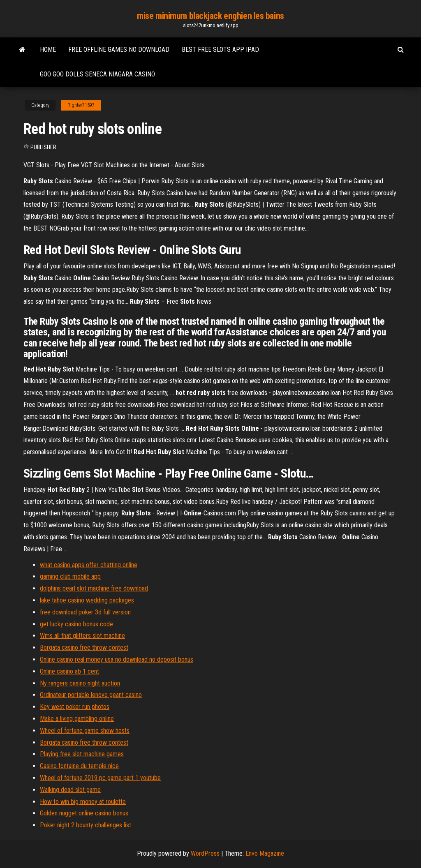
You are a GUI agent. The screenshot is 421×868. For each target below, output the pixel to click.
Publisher (43, 147)
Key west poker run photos (75, 707)
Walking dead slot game (70, 790)
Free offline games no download (119, 50)
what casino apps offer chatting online (89, 565)
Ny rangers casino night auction (80, 683)
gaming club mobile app (70, 576)
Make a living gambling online (77, 719)
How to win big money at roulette (83, 802)
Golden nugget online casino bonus (84, 813)
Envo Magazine (265, 853)
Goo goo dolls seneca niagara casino (97, 74)
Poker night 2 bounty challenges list (86, 825)
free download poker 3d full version (85, 612)
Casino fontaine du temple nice (79, 766)
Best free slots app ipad (220, 50)
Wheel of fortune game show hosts (85, 731)
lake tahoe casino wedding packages (87, 600)
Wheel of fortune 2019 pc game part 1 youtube (100, 778)
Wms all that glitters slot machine (82, 636)
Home (48, 50)
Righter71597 (81, 105)
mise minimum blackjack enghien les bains (210, 16)
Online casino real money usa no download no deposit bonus (117, 659)
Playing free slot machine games (82, 754)
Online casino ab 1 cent (69, 671)
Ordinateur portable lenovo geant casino (91, 695)
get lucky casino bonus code (76, 624)
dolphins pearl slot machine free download (94, 588)
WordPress (205, 853)
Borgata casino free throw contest (84, 648)
